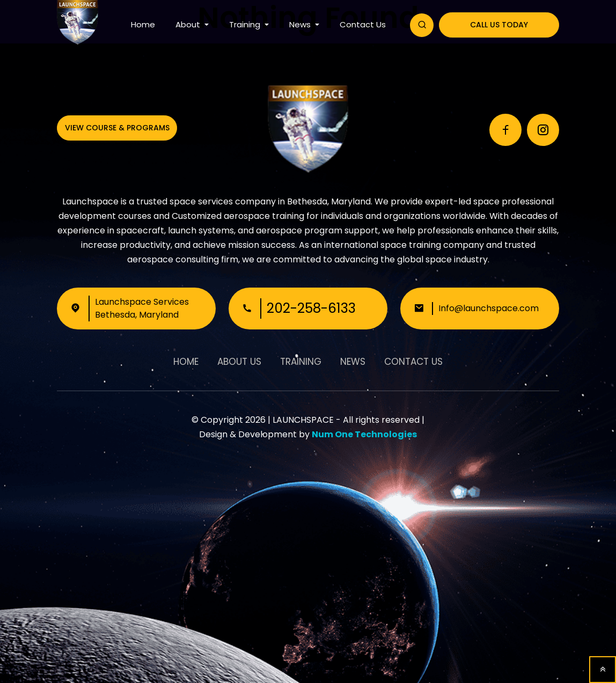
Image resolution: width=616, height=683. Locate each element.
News (301, 24)
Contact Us (363, 24)
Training (246, 24)
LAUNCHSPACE (303, 420)
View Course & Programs (117, 128)
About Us (239, 362)
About (189, 24)
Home (143, 24)
